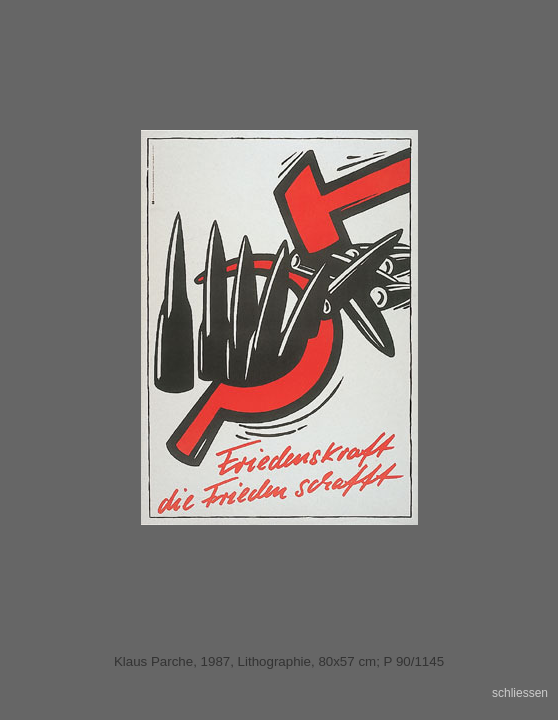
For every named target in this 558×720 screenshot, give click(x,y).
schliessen (520, 693)
